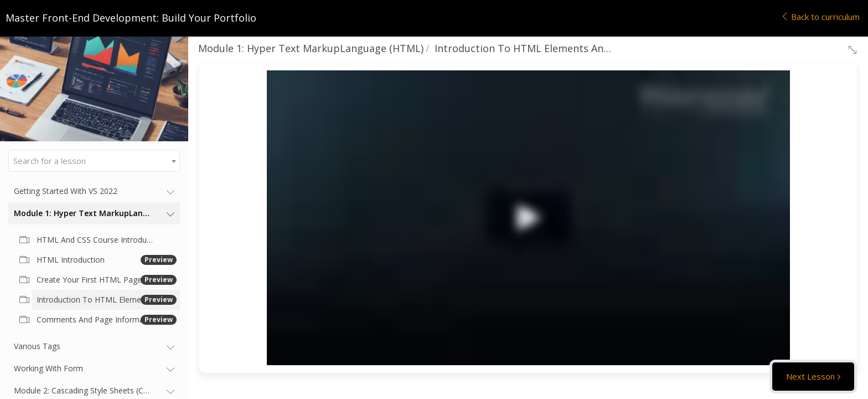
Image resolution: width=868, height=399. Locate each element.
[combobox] (94, 161)
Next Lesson (810, 376)
